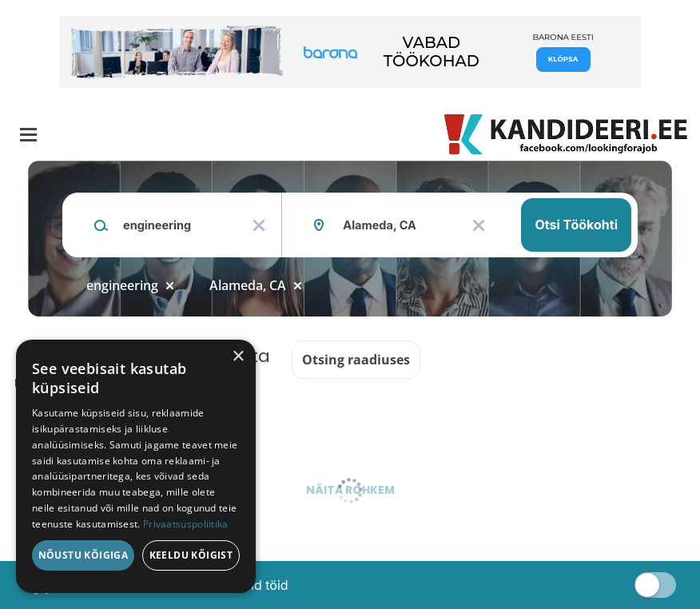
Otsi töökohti (576, 225)
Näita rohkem (350, 490)
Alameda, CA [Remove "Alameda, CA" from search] (248, 285)
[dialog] (136, 466)
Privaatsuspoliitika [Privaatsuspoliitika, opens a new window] (186, 524)
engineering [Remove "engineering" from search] (122, 285)
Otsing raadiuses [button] (356, 360)
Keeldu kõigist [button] (191, 555)
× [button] (238, 357)
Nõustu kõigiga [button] (84, 555)
